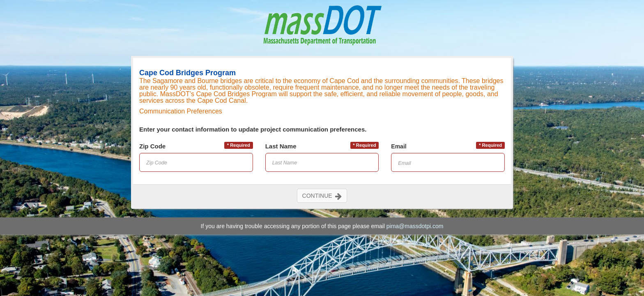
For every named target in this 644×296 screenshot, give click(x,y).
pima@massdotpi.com (415, 226)
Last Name (281, 146)
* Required (239, 145)
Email (399, 146)
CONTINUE (322, 196)
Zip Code (152, 146)
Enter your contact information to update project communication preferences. (253, 129)
